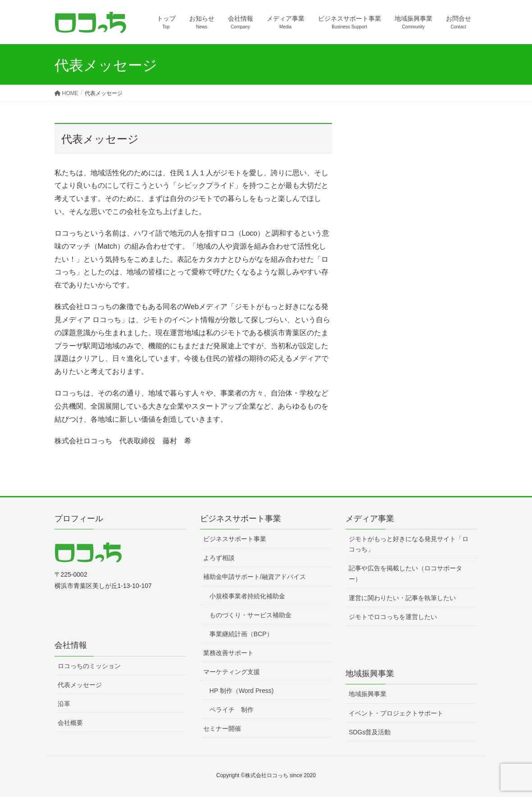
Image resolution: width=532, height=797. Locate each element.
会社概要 (70, 723)
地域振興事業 (368, 694)
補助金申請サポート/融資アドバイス (255, 577)
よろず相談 (219, 558)
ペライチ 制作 (232, 710)
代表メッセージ (80, 685)
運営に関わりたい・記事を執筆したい (402, 598)
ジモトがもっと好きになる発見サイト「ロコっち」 (409, 544)
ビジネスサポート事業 (235, 539)
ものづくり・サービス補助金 (250, 615)
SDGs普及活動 (370, 732)
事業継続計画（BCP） (241, 634)
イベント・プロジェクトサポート (396, 713)
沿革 (64, 704)
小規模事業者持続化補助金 (247, 596)
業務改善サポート (228, 653)
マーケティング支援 (232, 672)
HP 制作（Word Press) (242, 691)
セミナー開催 (222, 729)
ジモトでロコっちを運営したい (393, 617)
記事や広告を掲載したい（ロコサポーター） (405, 573)
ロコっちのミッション (89, 666)
